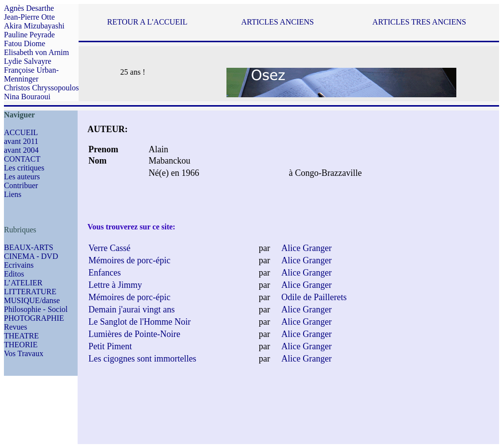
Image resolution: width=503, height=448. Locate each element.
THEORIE (21, 345)
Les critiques (24, 168)
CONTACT (22, 159)
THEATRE (21, 336)
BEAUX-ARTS (28, 247)
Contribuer (21, 185)
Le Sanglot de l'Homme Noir (140, 322)
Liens (13, 194)
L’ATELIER (23, 283)
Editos (14, 274)
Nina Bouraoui (27, 97)
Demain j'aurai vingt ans (132, 309)
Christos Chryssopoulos (41, 88)
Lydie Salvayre (28, 61)
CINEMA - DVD (31, 256)
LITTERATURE (30, 292)
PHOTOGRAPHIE (34, 318)
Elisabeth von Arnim (36, 52)
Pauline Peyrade (29, 35)
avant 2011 (21, 141)
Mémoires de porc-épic (129, 260)
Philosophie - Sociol (36, 309)
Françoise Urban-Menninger (31, 74)
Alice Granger (307, 248)
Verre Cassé (109, 248)
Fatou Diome (25, 43)
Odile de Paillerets (314, 297)
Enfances (105, 273)
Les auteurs (22, 177)
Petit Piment (110, 346)
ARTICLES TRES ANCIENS (419, 22)
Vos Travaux (24, 353)
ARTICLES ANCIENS (278, 22)
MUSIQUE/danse (32, 300)
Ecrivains (19, 265)
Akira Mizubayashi (34, 26)
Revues (15, 327)
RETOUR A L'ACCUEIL (147, 22)
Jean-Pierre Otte (29, 17)
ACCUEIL (21, 132)
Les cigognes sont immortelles (142, 359)
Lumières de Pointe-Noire (134, 334)
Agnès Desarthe (29, 8)
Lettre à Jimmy (115, 285)
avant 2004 (21, 150)
